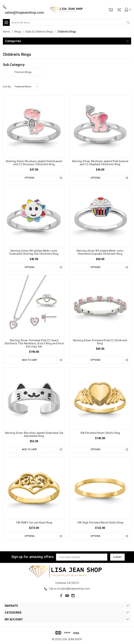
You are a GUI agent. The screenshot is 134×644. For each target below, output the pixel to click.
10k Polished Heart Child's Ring (100, 433)
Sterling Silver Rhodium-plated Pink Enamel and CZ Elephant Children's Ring (100, 163)
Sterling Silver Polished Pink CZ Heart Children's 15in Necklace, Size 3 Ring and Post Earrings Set (34, 343)
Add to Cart (30, 360)
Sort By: (7, 87)
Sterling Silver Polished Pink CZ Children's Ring (100, 342)
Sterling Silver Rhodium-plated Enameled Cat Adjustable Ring (34, 434)
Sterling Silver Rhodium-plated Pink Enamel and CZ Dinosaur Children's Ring (34, 163)
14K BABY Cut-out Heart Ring (34, 523)
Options (30, 178)
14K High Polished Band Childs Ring (100, 523)
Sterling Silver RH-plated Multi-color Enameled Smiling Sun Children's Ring (34, 252)
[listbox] (26, 87)
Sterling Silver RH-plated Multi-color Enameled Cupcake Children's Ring (100, 252)
